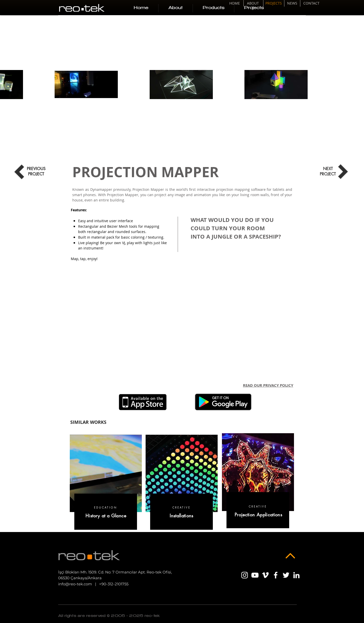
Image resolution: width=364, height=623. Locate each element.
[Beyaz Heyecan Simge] (286, 575)
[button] (213, 8)
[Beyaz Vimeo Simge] (265, 575)
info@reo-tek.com (75, 584)
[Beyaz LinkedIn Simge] (296, 575)
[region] (106, 483)
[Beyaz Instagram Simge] (245, 575)
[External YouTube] (182, 324)
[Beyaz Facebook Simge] (276, 575)
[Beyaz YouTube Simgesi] (255, 575)
